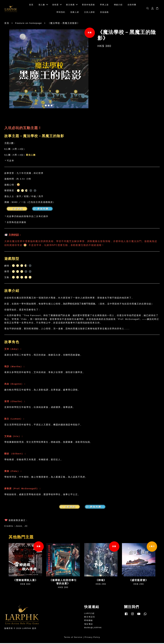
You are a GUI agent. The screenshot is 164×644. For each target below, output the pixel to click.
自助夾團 (132, 5)
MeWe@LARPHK (93, 628)
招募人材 (75, 13)
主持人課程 (89, 13)
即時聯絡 (89, 621)
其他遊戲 (104, 13)
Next (89, 70)
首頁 (31, 5)
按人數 (43, 5)
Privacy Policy (92, 638)
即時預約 (61, 13)
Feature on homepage (29, 24)
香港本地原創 (88, 5)
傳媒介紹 (118, 5)
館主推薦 (72, 5)
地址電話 (89, 625)
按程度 (57, 5)
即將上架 (104, 5)
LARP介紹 (89, 614)
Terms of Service (73, 638)
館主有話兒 (90, 618)
